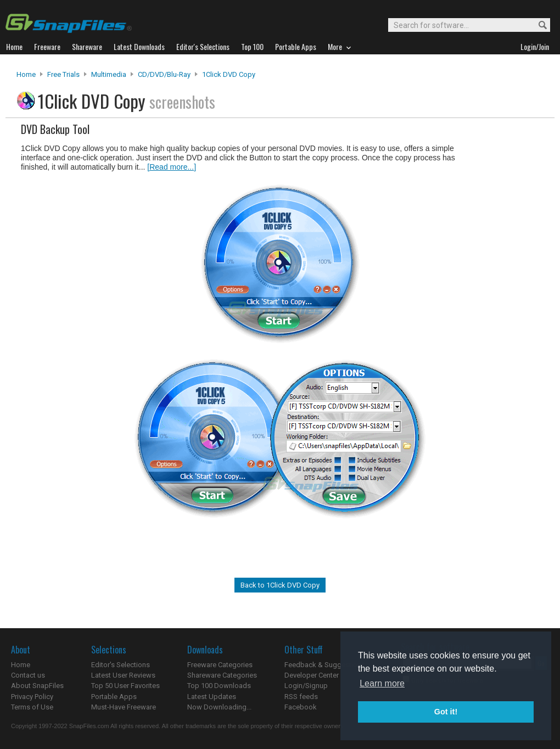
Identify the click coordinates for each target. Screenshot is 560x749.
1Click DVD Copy (229, 74)
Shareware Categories (222, 675)
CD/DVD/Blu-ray (164, 74)
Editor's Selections (121, 665)
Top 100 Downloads (219, 686)
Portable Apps (114, 697)
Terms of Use (32, 707)
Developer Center (312, 675)
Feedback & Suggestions (325, 665)
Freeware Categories (220, 665)
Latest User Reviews (123, 675)
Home (26, 74)
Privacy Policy (32, 697)
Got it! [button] (446, 712)
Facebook (301, 707)
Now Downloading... (219, 707)
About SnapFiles (37, 686)
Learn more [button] (382, 683)
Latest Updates (212, 697)
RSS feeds (301, 697)
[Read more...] (172, 167)
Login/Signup (306, 686)
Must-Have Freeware (124, 707)
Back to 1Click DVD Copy (280, 585)
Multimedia (109, 74)
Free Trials (63, 74)
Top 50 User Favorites (125, 686)
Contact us (28, 675)
